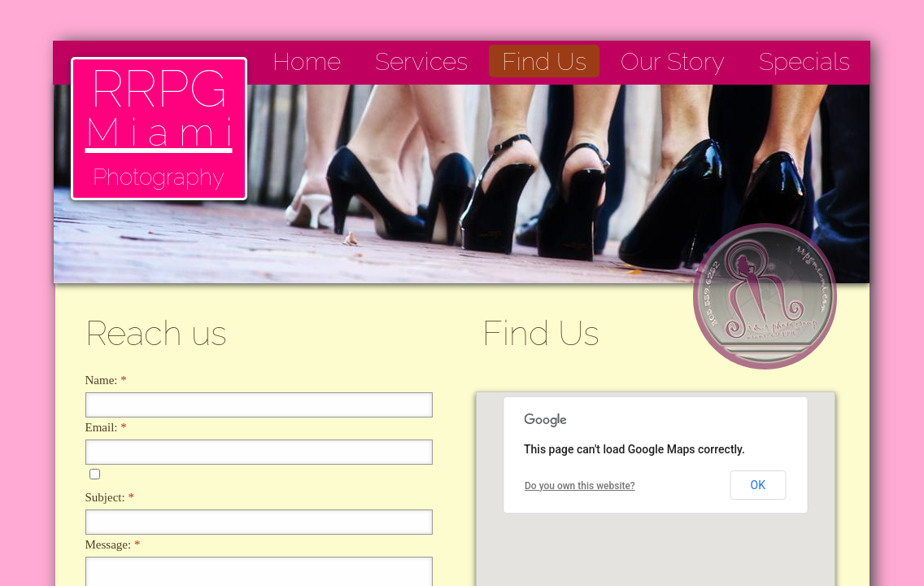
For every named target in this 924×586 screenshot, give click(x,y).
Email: (106, 427)
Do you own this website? (580, 486)
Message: (113, 544)
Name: (106, 380)
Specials (804, 61)
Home (307, 61)
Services (421, 61)
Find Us (544, 61)
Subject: (110, 497)
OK (758, 485)
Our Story (673, 61)
